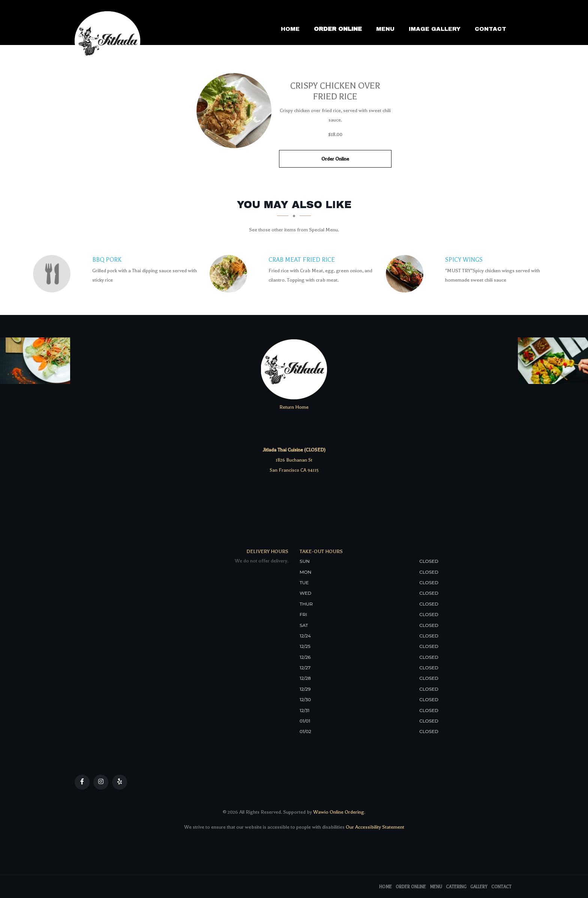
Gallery (479, 887)
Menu (385, 29)
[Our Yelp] (120, 782)
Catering (456, 887)
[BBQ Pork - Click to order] (54, 274)
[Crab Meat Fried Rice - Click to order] (230, 274)
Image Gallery (435, 29)
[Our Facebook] (82, 782)
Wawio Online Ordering (339, 812)
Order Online (338, 29)
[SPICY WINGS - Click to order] (406, 274)
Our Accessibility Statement (374, 827)
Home (290, 29)
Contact (490, 29)
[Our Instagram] (101, 782)
